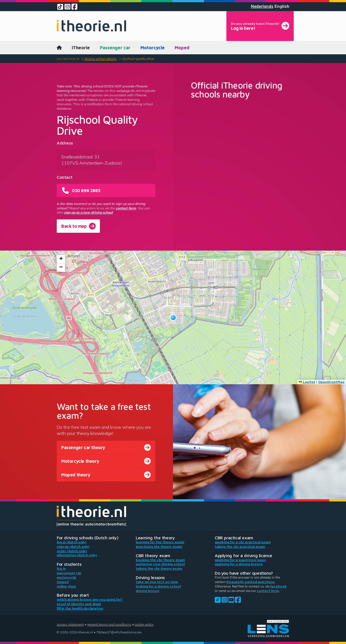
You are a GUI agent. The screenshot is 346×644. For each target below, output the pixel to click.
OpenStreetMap (331, 382)
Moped (182, 48)
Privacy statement (70, 624)
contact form (126, 208)
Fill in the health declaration (80, 608)
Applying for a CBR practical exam (243, 542)
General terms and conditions (109, 624)
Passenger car (115, 48)
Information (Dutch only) (77, 555)
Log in (61, 568)
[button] (173, 318)
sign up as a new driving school (88, 212)
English (282, 6)
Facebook (278, 586)
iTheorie (81, 48)
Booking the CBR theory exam (160, 560)
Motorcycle (153, 48)
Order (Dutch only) (72, 551)
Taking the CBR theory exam (159, 568)
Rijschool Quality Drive (138, 59)
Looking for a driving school (158, 586)
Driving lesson (147, 591)
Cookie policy (144, 624)
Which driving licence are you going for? (90, 599)
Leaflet (307, 382)
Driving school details (101, 59)
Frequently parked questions (251, 582)
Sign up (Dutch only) (73, 546)
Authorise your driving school (160, 564)
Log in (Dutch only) (72, 542)
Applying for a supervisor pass (240, 560)
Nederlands (262, 6)
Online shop (66, 586)
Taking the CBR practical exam (240, 546)
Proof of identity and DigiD (79, 604)
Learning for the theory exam (160, 542)
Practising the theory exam (159, 546)
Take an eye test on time (157, 582)
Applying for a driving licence (239, 564)
